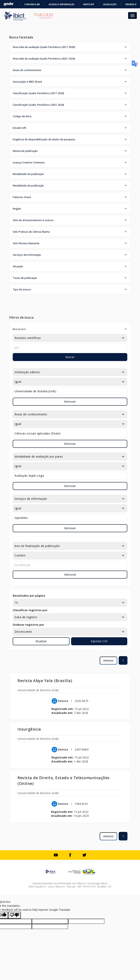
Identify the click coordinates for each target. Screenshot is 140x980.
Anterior (108, 660)
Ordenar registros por (28, 625)
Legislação (110, 4)
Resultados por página (29, 596)
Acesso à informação (61, 4)
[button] (70, 47)
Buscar (70, 357)
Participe (89, 4)
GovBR (9, 4)
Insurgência (29, 729)
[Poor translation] (14, 915)
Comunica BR (32, 4)
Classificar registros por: (30, 610)
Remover (70, 402)
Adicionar (70, 574)
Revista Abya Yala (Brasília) (45, 681)
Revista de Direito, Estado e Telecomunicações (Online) (64, 781)
